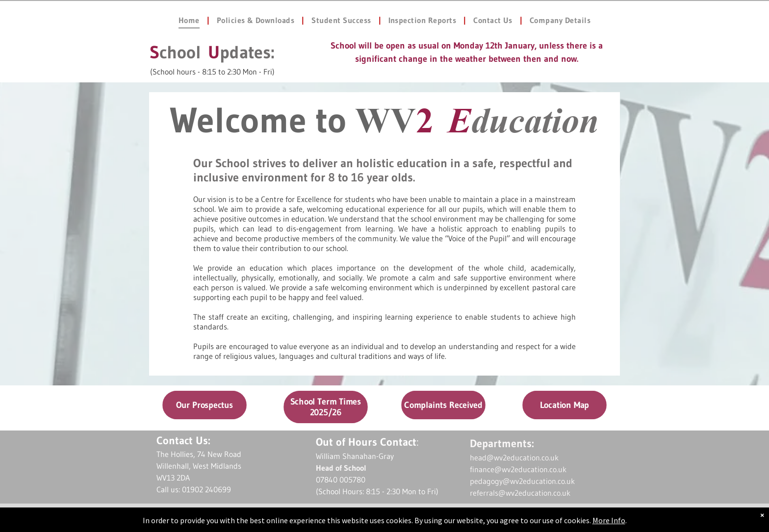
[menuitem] (190, 20)
